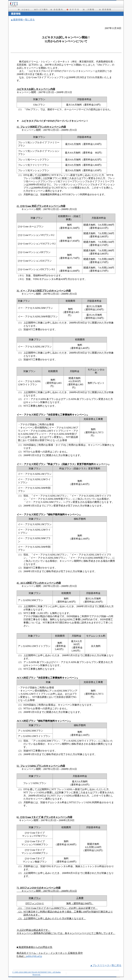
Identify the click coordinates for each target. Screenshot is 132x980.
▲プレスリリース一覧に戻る (106, 965)
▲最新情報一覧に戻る (23, 20)
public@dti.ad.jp (34, 956)
